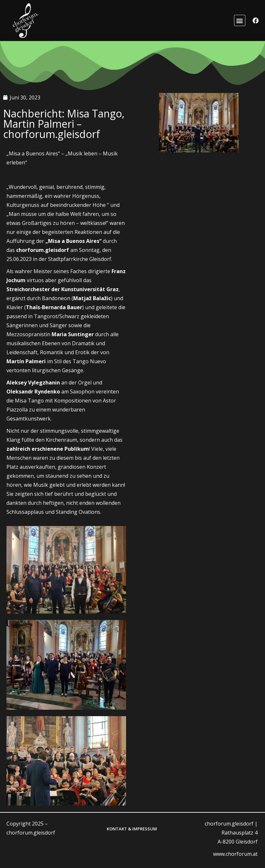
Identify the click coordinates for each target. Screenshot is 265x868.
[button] (240, 20)
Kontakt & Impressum (132, 829)
